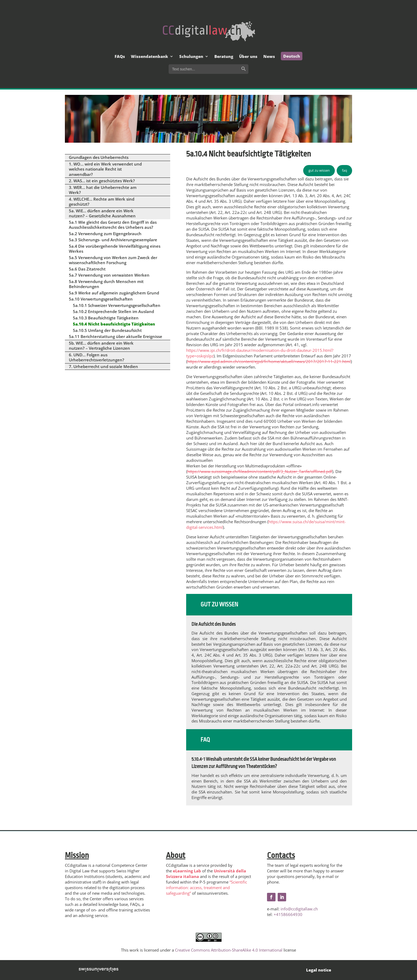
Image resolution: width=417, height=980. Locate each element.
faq (345, 170)
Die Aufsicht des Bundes (214, 624)
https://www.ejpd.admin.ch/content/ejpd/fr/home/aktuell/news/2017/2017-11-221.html (269, 361)
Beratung (224, 57)
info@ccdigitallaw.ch (299, 909)
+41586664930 (288, 914)
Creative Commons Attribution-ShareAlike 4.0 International (229, 950)
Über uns (248, 57)
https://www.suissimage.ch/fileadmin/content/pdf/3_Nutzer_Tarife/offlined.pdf (260, 471)
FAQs (120, 57)
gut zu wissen (319, 170)
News (269, 57)
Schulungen (191, 57)
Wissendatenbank (149, 57)
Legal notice (319, 970)
